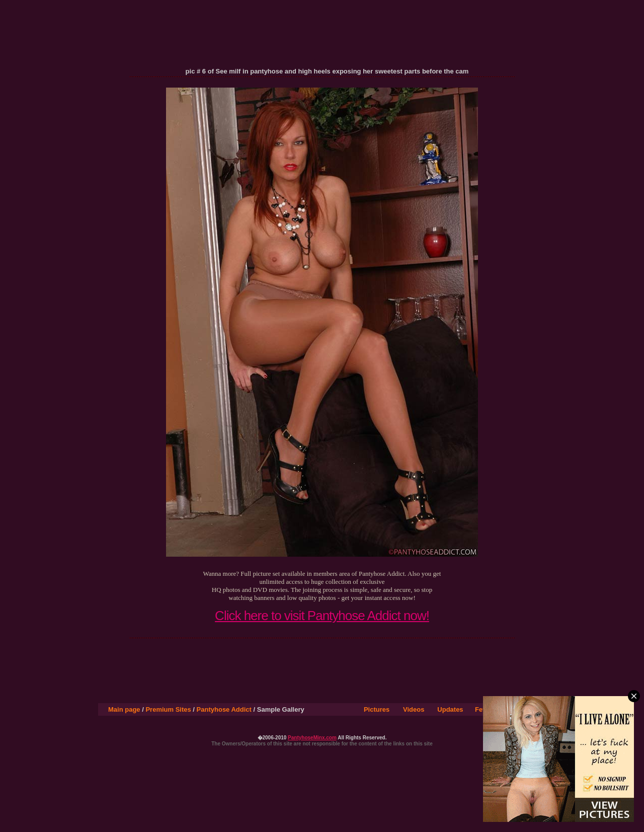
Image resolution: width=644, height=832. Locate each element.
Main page (124, 709)
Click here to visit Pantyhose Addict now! (322, 616)
